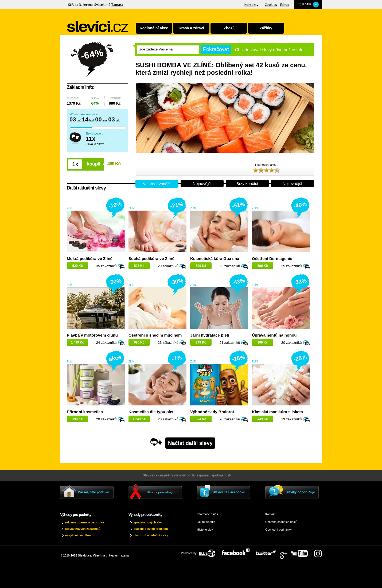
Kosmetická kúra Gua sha (215, 259)
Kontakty (251, 5)
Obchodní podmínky (278, 530)
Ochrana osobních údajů (281, 522)
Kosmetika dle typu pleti (152, 412)
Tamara (117, 5)
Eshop (285, 5)
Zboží (229, 28)
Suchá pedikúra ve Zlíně (151, 259)
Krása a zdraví (191, 28)
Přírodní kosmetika (85, 412)
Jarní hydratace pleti (210, 335)
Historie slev (205, 530)
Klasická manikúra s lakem (277, 412)
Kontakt (270, 514)
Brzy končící (247, 183)
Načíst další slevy (190, 443)
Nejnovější (202, 183)
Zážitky (266, 28)
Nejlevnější (292, 183)
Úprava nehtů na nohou (274, 335)
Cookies (271, 5)
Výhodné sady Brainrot (212, 412)
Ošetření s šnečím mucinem (155, 335)
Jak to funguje (206, 522)
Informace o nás (207, 514)
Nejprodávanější (157, 184)
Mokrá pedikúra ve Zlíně (90, 259)
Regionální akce (154, 28)
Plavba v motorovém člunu (92, 335)
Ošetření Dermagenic (272, 259)
